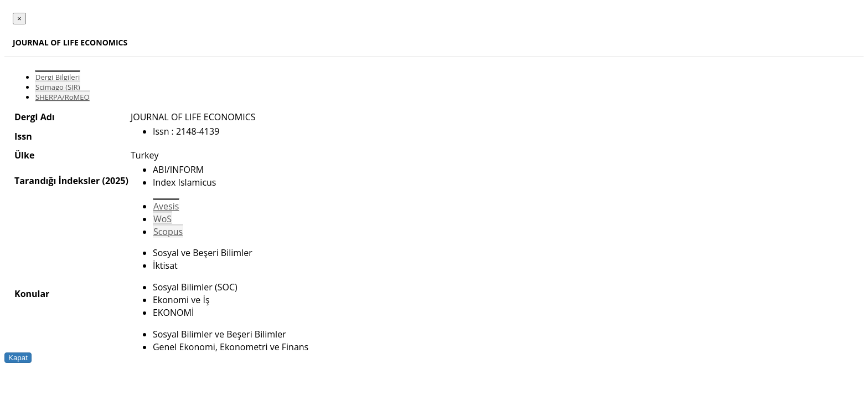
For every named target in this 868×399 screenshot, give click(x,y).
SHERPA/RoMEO (63, 97)
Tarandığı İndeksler (57, 181)
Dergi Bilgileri (58, 77)
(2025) (115, 181)
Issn (23, 136)
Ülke (24, 155)
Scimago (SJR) (58, 87)
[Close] (19, 19)
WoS (162, 219)
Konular (32, 294)
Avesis (166, 206)
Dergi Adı (35, 117)
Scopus (168, 232)
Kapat (18, 358)
